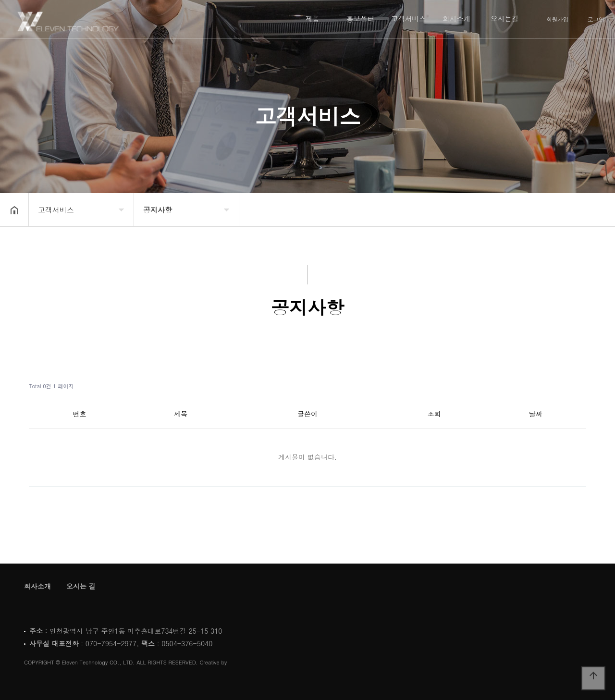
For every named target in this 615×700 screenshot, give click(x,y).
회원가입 (557, 19)
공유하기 (593, 209)
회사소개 (456, 18)
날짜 (536, 414)
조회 (434, 414)
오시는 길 (81, 586)
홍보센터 (360, 18)
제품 (313, 18)
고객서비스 (409, 18)
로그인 (596, 19)
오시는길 (504, 18)
